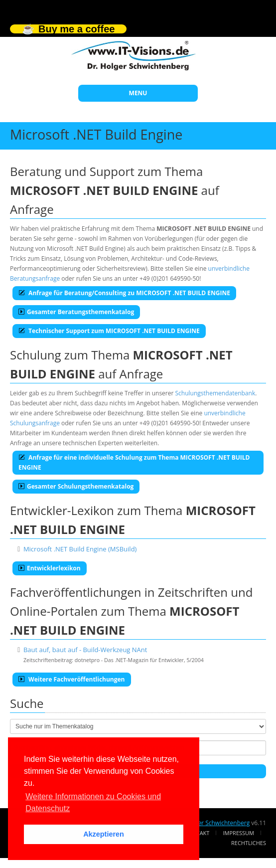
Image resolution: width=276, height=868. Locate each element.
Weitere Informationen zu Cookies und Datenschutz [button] (93, 802)
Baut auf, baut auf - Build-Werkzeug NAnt (85, 650)
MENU (138, 93)
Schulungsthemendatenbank (215, 393)
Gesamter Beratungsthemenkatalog (76, 312)
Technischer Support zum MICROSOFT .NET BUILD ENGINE (109, 331)
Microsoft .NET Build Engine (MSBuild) (80, 549)
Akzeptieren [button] (104, 834)
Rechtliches (249, 843)
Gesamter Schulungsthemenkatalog (76, 486)
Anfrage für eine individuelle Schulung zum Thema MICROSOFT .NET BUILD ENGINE (134, 462)
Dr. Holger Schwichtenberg (212, 823)
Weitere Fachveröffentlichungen (72, 679)
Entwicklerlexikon (50, 568)
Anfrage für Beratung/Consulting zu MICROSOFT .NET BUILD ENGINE (124, 293)
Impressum (239, 833)
